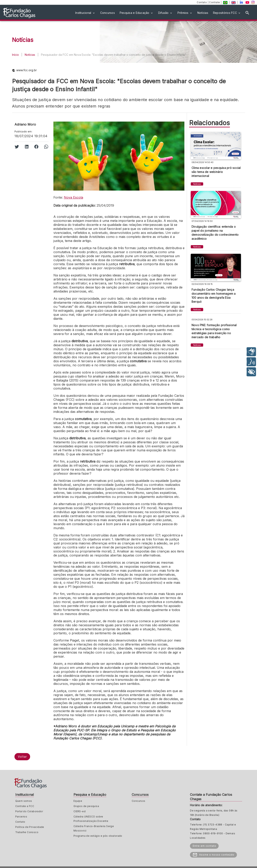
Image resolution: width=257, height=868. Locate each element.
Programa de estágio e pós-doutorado (98, 836)
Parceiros (21, 817)
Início (15, 55)
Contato (202, 2)
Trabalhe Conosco (27, 832)
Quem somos (24, 801)
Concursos (139, 801)
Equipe (78, 801)
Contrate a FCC (25, 806)
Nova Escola (73, 197)
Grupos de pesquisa (86, 806)
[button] (85, 13)
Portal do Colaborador (29, 811)
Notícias (30, 55)
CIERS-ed (80, 811)
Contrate (215, 2)
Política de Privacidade (30, 827)
